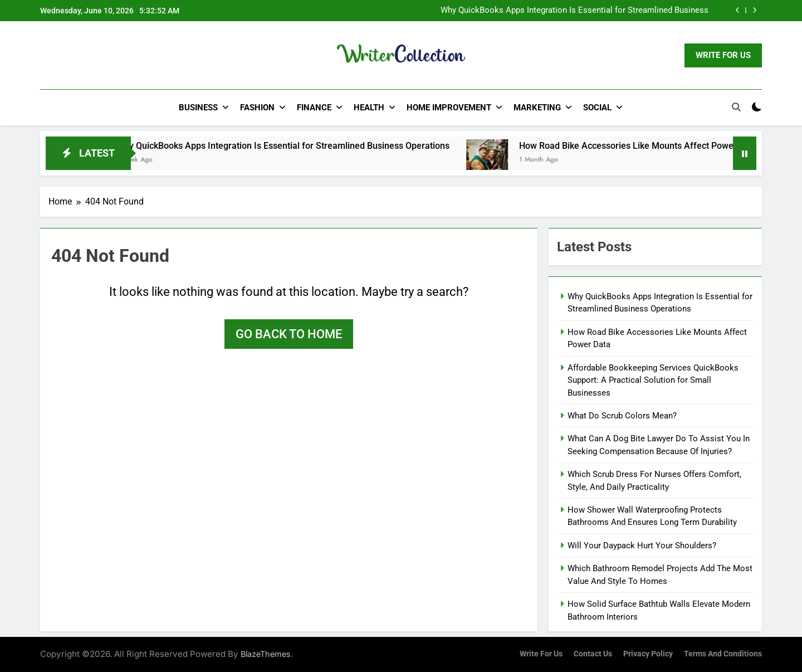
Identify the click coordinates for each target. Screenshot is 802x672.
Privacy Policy (648, 654)
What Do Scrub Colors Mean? (622, 416)
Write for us (541, 654)
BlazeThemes (266, 654)
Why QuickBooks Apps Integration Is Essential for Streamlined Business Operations (574, 11)
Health (369, 108)
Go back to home (289, 334)
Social (597, 108)
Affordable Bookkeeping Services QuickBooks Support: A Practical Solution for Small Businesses (653, 380)
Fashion (257, 108)
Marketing (537, 108)
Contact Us (593, 654)
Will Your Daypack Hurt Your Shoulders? (642, 546)
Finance (314, 108)
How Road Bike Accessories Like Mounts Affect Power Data (659, 146)
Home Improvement (449, 108)
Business (198, 108)
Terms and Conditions (723, 654)
